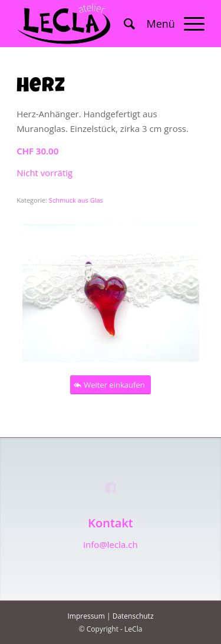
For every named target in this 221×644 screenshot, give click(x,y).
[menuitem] (123, 24)
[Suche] (123, 24)
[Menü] (170, 24)
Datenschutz (133, 616)
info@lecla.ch (110, 544)
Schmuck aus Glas (76, 200)
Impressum (86, 616)
